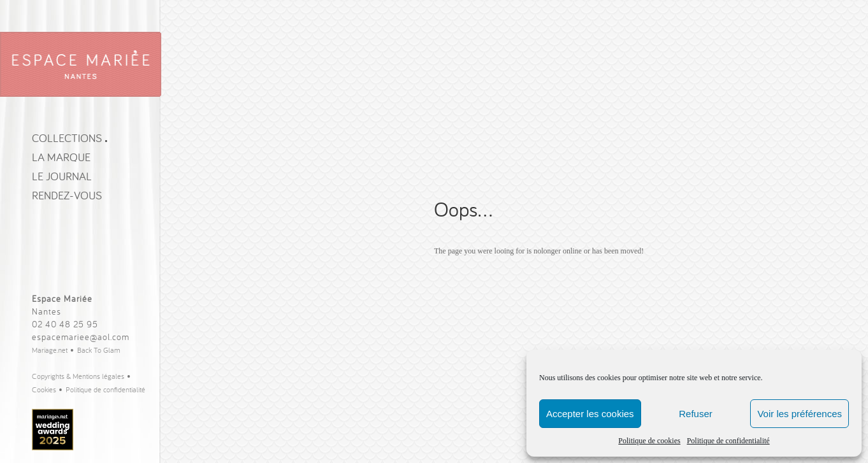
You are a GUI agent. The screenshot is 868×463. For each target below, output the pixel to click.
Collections (69, 138)
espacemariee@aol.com (81, 337)
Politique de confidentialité (728, 441)
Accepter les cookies (590, 414)
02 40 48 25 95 (65, 324)
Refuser (696, 414)
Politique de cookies (649, 441)
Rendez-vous (67, 195)
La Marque (61, 157)
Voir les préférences (799, 414)
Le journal (62, 176)
